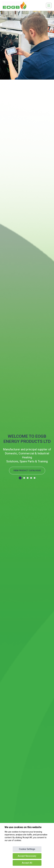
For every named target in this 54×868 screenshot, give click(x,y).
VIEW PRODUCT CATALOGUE (27, 470)
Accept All (27, 863)
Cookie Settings (27, 849)
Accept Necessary (27, 856)
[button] (20, 478)
